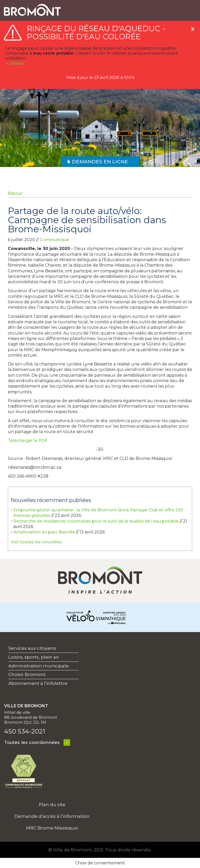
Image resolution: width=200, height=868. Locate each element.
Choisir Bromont (27, 674)
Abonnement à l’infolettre (38, 683)
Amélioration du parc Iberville (44, 532)
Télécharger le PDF (28, 441)
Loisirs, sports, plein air (34, 657)
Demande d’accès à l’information (52, 816)
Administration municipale (39, 666)
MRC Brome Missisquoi (52, 828)
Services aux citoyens (32, 648)
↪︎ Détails (15, 63)
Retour (15, 193)
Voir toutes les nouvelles (36, 542)
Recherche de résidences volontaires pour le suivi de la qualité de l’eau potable (96, 521)
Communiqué (54, 240)
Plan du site (52, 805)
